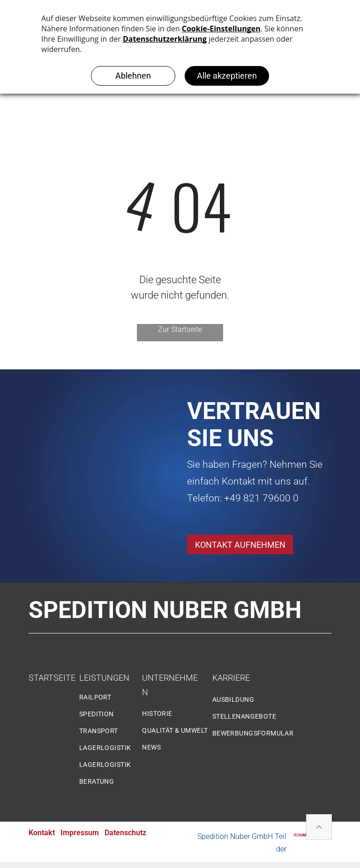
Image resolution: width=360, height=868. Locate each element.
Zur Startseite (180, 329)
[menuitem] (114, 701)
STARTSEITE (52, 678)
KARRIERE (231, 678)
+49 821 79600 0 (261, 498)
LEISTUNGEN (104, 678)
